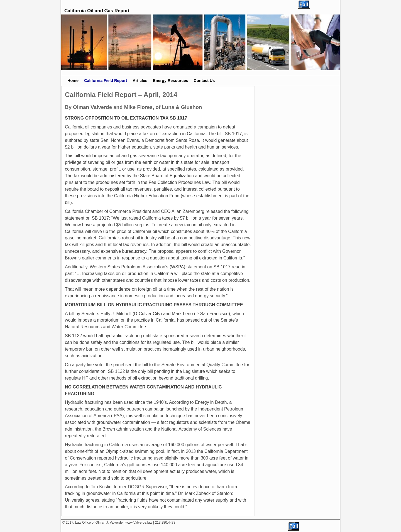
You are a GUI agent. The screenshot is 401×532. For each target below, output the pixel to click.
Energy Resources (170, 81)
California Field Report (106, 81)
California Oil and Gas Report (97, 11)
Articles (140, 81)
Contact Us (204, 81)
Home (73, 81)
